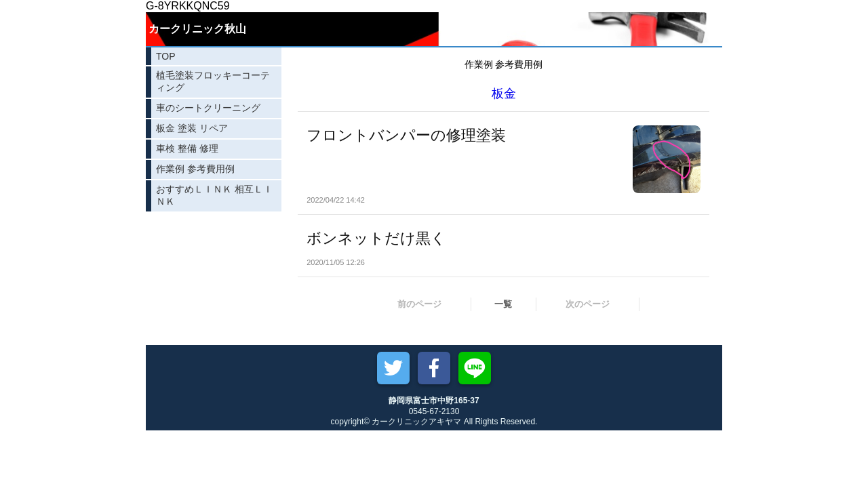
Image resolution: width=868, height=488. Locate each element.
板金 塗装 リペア (192, 128)
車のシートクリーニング (208, 108)
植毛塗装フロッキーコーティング (213, 81)
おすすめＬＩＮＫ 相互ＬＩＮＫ (214, 195)
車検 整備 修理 (187, 148)
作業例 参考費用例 (195, 169)
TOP (166, 56)
